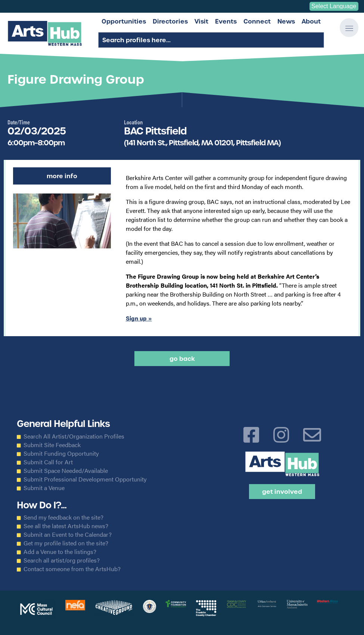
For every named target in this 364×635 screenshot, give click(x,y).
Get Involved (282, 492)
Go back (182, 359)
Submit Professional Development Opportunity (85, 479)
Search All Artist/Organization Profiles (74, 436)
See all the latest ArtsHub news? (66, 526)
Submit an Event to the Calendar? (68, 535)
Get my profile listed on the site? (66, 543)
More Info (62, 176)
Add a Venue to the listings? (60, 552)
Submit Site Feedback (52, 445)
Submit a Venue (44, 488)
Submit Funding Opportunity (61, 453)
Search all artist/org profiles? (62, 560)
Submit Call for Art (48, 462)
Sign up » (139, 318)
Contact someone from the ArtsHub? (72, 569)
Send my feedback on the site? (63, 517)
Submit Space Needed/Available (66, 471)
